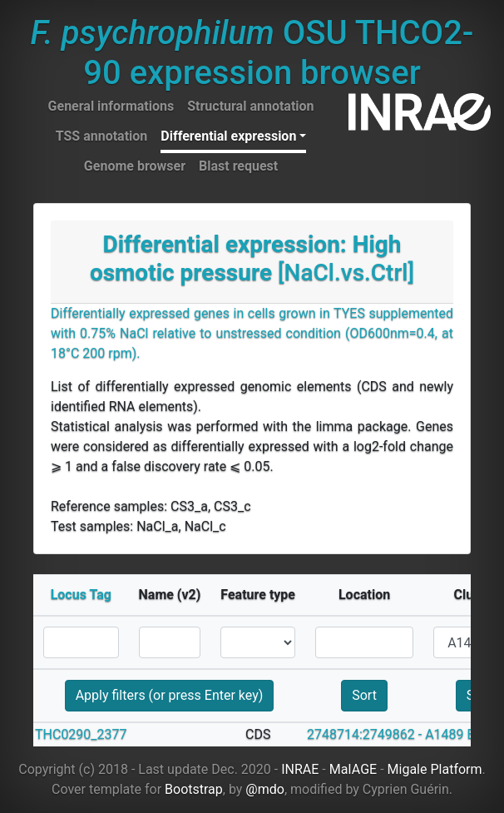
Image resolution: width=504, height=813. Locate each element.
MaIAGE (353, 769)
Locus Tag (81, 595)
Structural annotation (250, 106)
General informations (111, 106)
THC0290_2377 (81, 734)
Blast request (238, 166)
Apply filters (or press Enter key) (170, 695)
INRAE (300, 769)
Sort (364, 695)
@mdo (265, 789)
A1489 (444, 734)
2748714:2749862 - (364, 734)
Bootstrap (194, 789)
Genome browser (135, 166)
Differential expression (228, 136)
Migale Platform (435, 769)
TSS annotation (102, 136)
